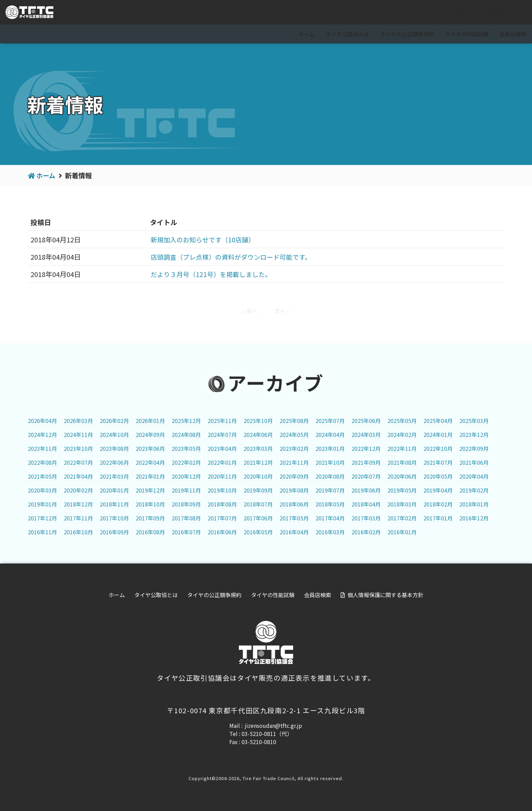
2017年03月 (366, 518)
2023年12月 (474, 435)
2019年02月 (474, 490)
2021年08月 (402, 462)
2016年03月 (330, 532)
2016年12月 (474, 518)
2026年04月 (42, 421)
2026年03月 (78, 421)
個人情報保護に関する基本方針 (385, 595)
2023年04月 (222, 448)
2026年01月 (150, 421)
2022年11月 (402, 448)
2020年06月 (402, 476)
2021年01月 (150, 476)
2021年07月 (438, 462)
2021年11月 (294, 462)
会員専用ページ (502, 13)
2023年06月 (150, 448)
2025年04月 (438, 421)
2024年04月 (330, 435)
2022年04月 (150, 462)
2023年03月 (258, 448)
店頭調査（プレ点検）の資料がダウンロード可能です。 (231, 257)
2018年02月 (438, 504)
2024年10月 (114, 435)
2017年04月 (330, 518)
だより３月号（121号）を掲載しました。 (210, 274)
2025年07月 (330, 421)
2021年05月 (42, 476)
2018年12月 (78, 504)
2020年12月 (186, 476)
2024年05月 (294, 435)
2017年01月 (438, 518)
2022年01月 (222, 462)
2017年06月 (258, 518)
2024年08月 (186, 435)
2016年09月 (114, 532)
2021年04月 (78, 476)
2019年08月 (294, 490)
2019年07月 (330, 490)
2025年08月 (294, 421)
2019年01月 (42, 504)
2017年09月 (150, 518)
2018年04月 (366, 504)
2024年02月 (402, 435)
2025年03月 (474, 421)
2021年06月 (474, 462)
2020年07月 (366, 476)
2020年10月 (258, 476)
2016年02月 (366, 532)
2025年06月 (366, 421)
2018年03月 (402, 504)
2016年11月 (42, 532)
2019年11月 (186, 490)
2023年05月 (186, 448)
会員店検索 (513, 34)
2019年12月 (150, 490)
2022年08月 (42, 462)
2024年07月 (222, 435)
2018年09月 (186, 504)
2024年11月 (78, 435)
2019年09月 (258, 490)
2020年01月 (114, 490)
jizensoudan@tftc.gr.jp (273, 725)
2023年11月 (42, 448)
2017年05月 (294, 518)
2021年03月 (114, 476)
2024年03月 (366, 435)
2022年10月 (438, 448)
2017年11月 (78, 518)
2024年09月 (150, 435)
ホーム (307, 34)
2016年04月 (294, 532)
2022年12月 (366, 448)
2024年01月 (438, 435)
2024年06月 (258, 435)
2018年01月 (474, 504)
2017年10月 (114, 518)
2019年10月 (222, 490)
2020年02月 (78, 490)
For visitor (451, 13)
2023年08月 (114, 448)
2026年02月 (114, 421)
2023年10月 (78, 448)
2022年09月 (474, 448)
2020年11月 (222, 476)
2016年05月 (258, 532)
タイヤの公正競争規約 (407, 34)
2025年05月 (402, 421)
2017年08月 (186, 518)
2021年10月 (330, 462)
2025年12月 (186, 421)
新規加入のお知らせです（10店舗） (201, 239)
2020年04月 (474, 476)
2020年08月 (330, 476)
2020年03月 (42, 490)
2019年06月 (366, 490)
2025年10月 (258, 421)
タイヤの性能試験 (467, 34)
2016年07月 (186, 532)
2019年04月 (438, 490)
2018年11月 (114, 504)
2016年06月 (222, 532)
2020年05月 (438, 476)
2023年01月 (330, 448)
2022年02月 (186, 462)
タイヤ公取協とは (347, 34)
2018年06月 (294, 504)
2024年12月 (42, 435)
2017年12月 (42, 518)
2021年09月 (366, 462)
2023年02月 (294, 448)
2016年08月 (150, 532)
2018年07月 (258, 504)
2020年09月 (294, 476)
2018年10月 (150, 504)
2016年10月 (78, 532)
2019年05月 (402, 490)
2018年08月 (222, 504)
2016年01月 (402, 532)
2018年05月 (330, 504)
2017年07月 (222, 518)
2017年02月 (402, 518)
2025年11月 (222, 421)
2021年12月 (258, 462)
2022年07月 (78, 462)
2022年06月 (114, 462)
